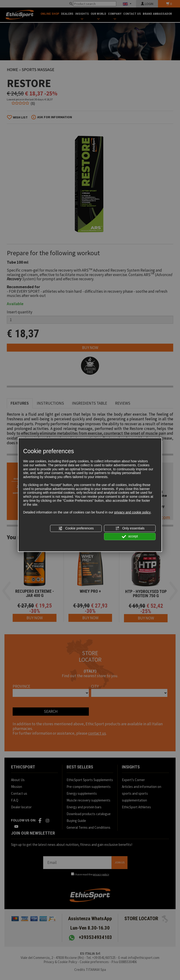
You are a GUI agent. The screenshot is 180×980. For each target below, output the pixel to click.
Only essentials (130, 528)
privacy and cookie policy (132, 512)
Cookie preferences (76, 528)
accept (130, 536)
